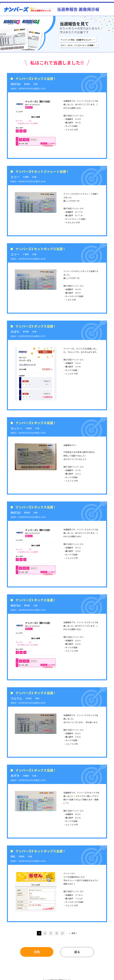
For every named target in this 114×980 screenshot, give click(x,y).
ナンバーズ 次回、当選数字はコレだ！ (77, 40)
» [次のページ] (70, 933)
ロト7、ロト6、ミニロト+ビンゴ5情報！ (78, 45)
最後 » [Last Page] (74, 933)
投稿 (37, 952)
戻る (77, 952)
